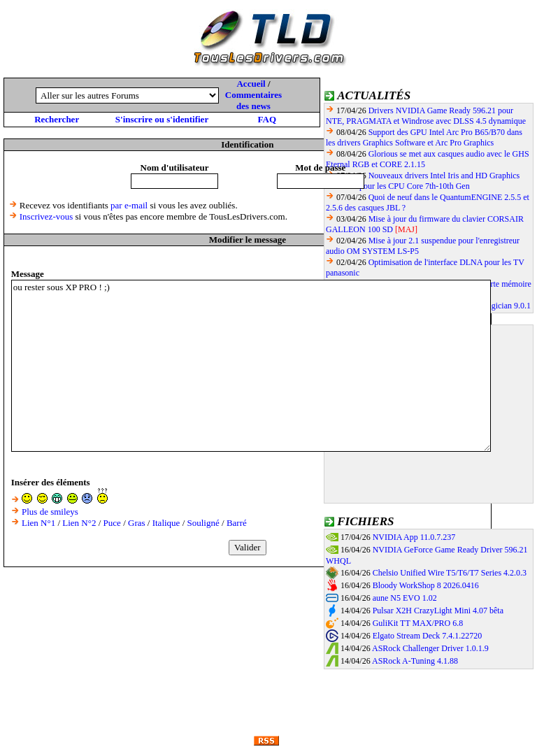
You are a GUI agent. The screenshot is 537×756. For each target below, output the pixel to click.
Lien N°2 (79, 523)
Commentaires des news (253, 100)
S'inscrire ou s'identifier (162, 119)
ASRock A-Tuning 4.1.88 (415, 661)
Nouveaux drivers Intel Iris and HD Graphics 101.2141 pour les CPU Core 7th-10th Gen (423, 181)
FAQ (267, 119)
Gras (137, 523)
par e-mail (129, 205)
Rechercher (57, 119)
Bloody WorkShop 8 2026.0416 (426, 585)
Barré (237, 523)
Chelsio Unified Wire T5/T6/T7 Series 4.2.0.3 (450, 573)
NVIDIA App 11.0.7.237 (414, 537)
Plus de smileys (50, 512)
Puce (112, 523)
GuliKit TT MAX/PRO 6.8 (418, 623)
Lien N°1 (38, 523)
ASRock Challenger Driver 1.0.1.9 (430, 648)
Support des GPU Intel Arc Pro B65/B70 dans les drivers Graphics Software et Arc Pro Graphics (424, 137)
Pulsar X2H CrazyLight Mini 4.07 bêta (438, 611)
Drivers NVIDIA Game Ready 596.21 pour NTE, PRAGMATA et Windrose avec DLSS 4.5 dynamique (426, 116)
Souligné (203, 523)
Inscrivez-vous (46, 216)
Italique (166, 523)
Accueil (251, 84)
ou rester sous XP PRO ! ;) (251, 366)
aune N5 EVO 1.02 (405, 598)
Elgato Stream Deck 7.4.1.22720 (428, 636)
